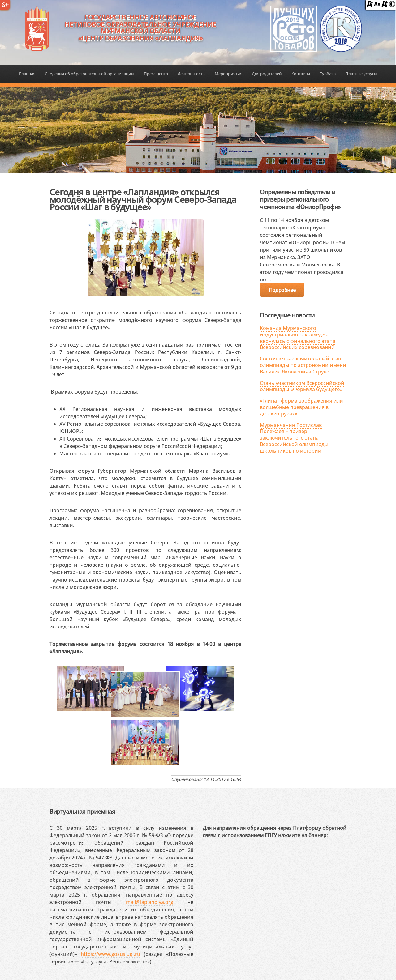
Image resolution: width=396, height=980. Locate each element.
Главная (27, 74)
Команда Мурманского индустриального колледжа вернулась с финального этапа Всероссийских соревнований (298, 338)
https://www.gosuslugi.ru (110, 954)
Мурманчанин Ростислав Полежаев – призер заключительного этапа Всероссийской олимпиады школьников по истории (294, 438)
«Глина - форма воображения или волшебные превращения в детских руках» (301, 407)
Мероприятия (228, 74)
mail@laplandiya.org (150, 902)
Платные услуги (361, 74)
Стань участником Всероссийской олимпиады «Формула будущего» (302, 386)
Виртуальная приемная (82, 811)
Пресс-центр (156, 74)
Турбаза (328, 74)
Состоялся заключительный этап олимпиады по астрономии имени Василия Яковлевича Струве (303, 365)
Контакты (301, 74)
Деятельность (191, 74)
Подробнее (282, 290)
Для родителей (267, 74)
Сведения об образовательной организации (89, 74)
